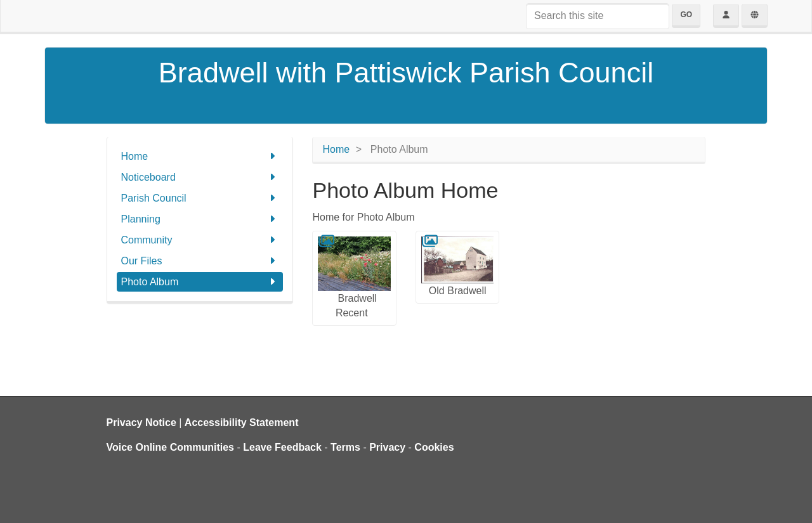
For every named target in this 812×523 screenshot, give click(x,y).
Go (686, 15)
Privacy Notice (141, 423)
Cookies (434, 447)
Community (200, 240)
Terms (345, 447)
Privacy (387, 447)
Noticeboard (200, 177)
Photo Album (200, 282)
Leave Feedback (282, 447)
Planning (200, 219)
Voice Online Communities (171, 447)
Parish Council (200, 198)
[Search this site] (598, 16)
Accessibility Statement (242, 423)
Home (200, 156)
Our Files (200, 261)
